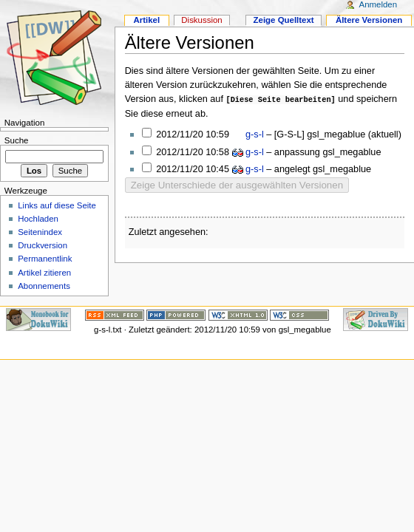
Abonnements (44, 286)
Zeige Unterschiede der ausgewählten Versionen (237, 184)
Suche (17, 140)
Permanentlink (45, 259)
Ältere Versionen (369, 20)
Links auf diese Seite (57, 205)
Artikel (146, 20)
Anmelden (379, 4)
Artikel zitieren (44, 273)
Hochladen (38, 219)
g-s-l (254, 134)
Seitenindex (40, 232)
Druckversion (43, 245)
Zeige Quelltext (284, 20)
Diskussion (201, 20)
